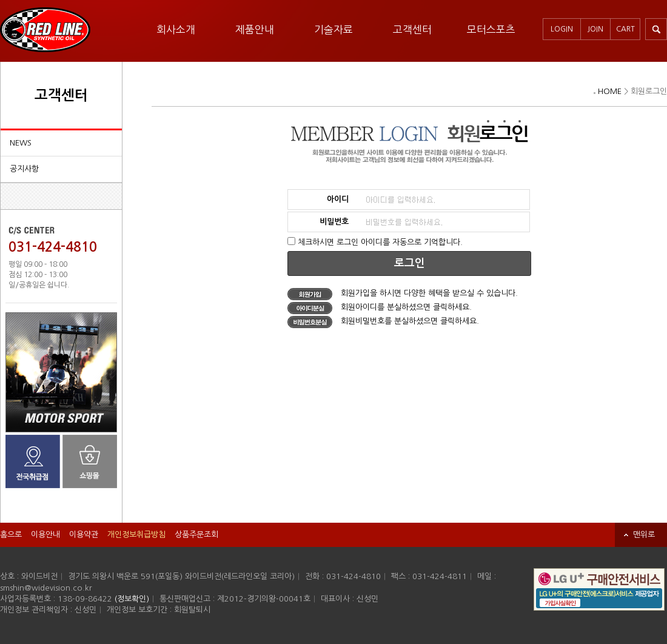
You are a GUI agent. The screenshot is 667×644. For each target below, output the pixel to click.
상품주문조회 (196, 535)
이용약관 (84, 535)
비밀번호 (334, 222)
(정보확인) (132, 599)
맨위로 (644, 535)
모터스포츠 (491, 29)
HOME (610, 91)
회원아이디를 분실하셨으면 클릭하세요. (380, 307)
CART (625, 29)
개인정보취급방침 (136, 535)
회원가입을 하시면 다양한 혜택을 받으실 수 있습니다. (403, 293)
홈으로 (11, 535)
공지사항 (24, 169)
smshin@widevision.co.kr (46, 588)
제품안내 (255, 29)
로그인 (410, 263)
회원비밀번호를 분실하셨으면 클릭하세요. (383, 321)
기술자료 (333, 29)
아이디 (338, 199)
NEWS (21, 143)
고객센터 (412, 29)
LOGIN (562, 29)
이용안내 (45, 535)
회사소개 (176, 29)
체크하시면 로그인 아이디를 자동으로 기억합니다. (380, 242)
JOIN (595, 29)
